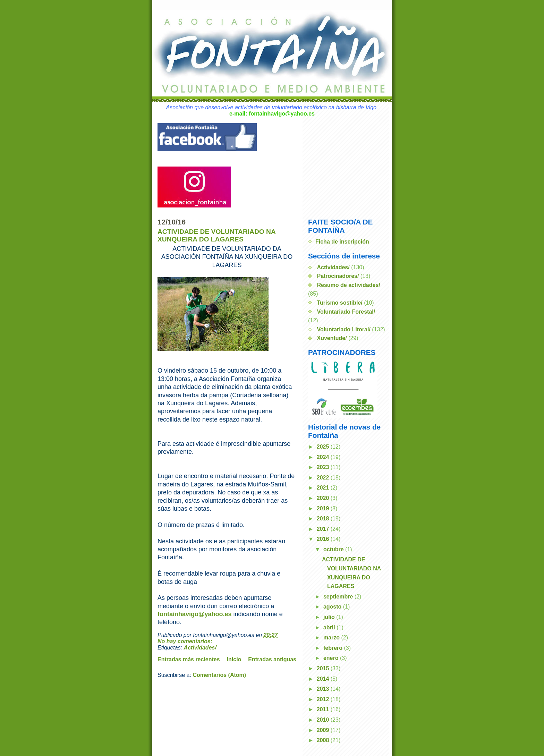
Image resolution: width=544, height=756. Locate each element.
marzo (332, 638)
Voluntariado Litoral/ (343, 329)
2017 (324, 529)
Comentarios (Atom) (219, 675)
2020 (324, 498)
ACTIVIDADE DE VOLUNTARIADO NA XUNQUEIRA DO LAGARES (216, 235)
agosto (333, 607)
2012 (324, 699)
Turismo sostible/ (339, 303)
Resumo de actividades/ (348, 285)
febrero (334, 648)
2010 (324, 720)
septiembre (339, 597)
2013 (324, 689)
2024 (324, 457)
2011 (324, 709)
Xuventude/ (332, 338)
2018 (324, 519)
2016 (324, 539)
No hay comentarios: (186, 641)
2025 (324, 447)
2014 (324, 679)
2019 (324, 508)
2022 (324, 478)
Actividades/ (200, 648)
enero (332, 658)
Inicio (234, 659)
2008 (324, 740)
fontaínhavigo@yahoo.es (195, 614)
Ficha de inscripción (342, 242)
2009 (324, 730)
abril (330, 627)
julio (330, 617)
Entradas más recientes (189, 659)
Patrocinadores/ (338, 276)
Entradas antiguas (272, 659)
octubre (334, 549)
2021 (324, 488)
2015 (324, 668)
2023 (324, 467)
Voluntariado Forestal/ (346, 312)
